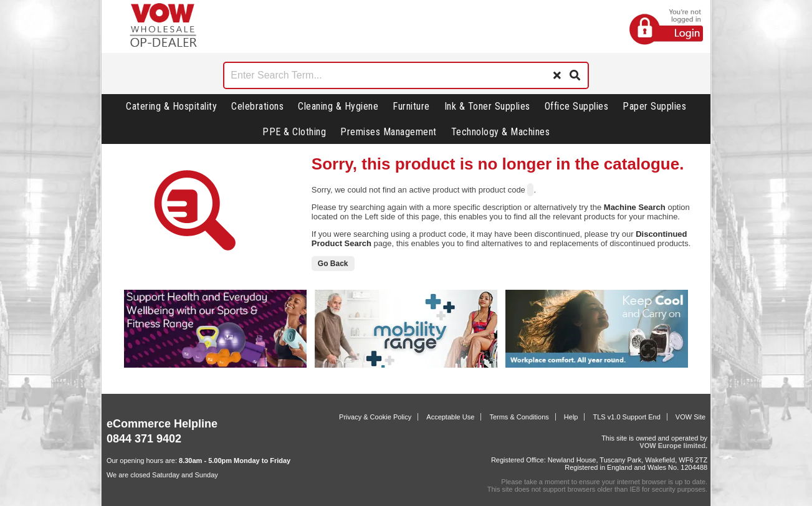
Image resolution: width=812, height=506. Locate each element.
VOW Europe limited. (673, 446)
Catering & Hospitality (171, 106)
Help (571, 417)
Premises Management (389, 132)
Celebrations (257, 106)
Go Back (333, 264)
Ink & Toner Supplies (487, 106)
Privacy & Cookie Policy (375, 417)
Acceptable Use (450, 417)
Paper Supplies (654, 106)
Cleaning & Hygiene (338, 106)
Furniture (411, 106)
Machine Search (635, 207)
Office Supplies (577, 106)
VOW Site (690, 417)
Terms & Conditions (519, 417)
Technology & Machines (501, 132)
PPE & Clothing (294, 132)
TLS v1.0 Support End (627, 417)
